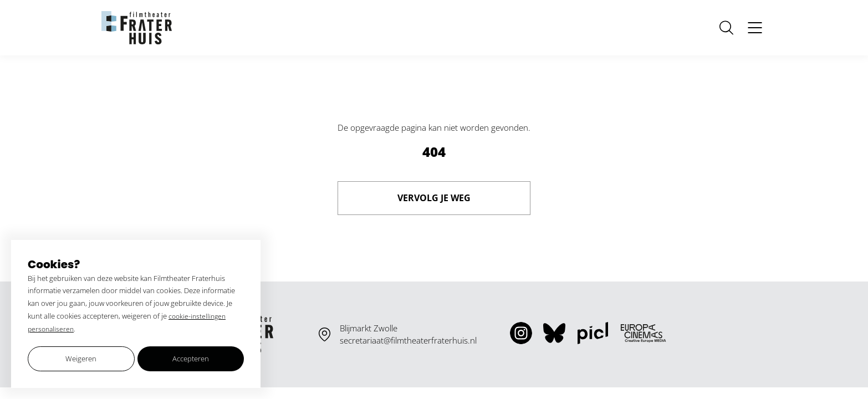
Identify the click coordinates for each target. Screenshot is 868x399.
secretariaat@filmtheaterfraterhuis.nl (408, 340)
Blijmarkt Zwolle (369, 328)
